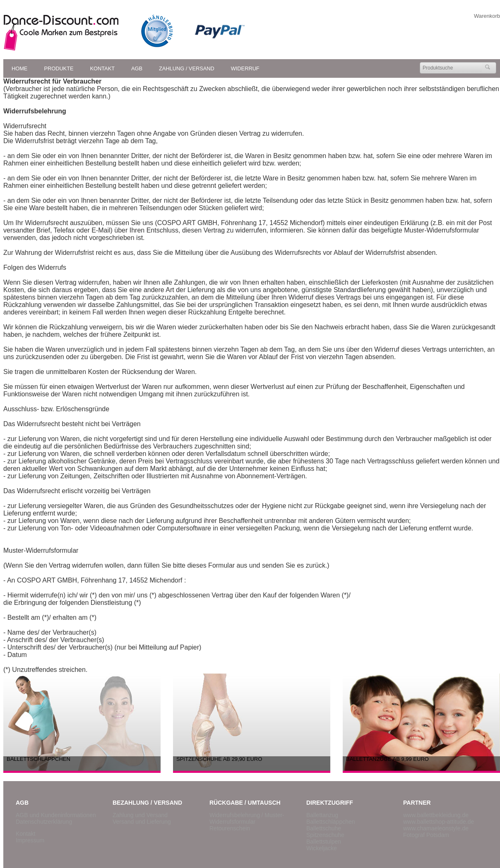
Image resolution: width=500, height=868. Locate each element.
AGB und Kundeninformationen (56, 815)
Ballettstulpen (324, 842)
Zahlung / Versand (187, 68)
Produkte (59, 68)
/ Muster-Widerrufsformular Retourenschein (247, 822)
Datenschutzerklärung (44, 822)
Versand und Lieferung (142, 822)
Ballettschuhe (324, 828)
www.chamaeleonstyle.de (436, 828)
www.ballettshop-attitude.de (439, 822)
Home (19, 68)
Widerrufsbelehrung (235, 815)
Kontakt (103, 68)
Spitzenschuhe (325, 835)
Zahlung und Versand (140, 815)
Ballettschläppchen (331, 822)
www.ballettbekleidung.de (436, 815)
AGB (137, 68)
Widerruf (245, 68)
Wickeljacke (322, 848)
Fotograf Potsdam (426, 835)
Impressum (30, 840)
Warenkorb (487, 16)
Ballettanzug (322, 815)
